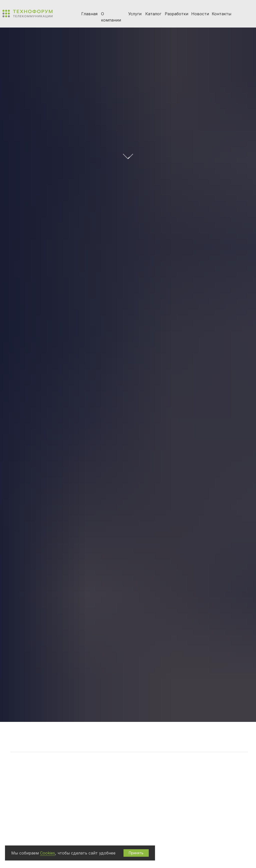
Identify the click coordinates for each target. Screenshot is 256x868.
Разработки (176, 14)
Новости (200, 14)
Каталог (153, 14)
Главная (89, 14)
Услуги (135, 14)
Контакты (221, 14)
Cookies (47, 853)
